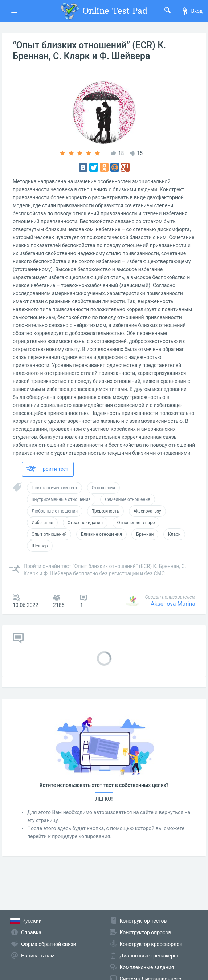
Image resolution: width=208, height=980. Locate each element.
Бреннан (145, 534)
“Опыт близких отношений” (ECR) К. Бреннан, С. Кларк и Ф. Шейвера (89, 51)
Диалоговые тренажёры (149, 956)
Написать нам (38, 956)
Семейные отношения (128, 499)
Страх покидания (85, 523)
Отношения (103, 488)
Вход (192, 11)
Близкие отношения (101, 534)
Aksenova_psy (147, 511)
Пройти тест (47, 469)
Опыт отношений (49, 534)
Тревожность (105, 511)
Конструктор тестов (143, 921)
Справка (31, 932)
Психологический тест (54, 488)
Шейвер (40, 546)
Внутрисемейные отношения (61, 499)
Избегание (42, 523)
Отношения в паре (136, 523)
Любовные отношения (55, 511)
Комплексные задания (147, 967)
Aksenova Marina (173, 604)
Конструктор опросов (146, 932)
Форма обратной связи (49, 944)
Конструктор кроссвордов (151, 944)
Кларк (174, 534)
